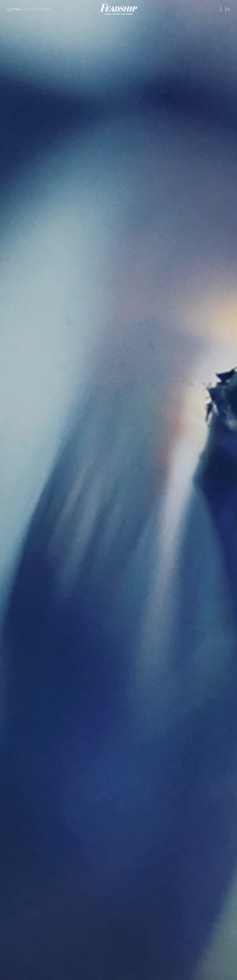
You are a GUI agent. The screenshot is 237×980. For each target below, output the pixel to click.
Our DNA (16, 9)
